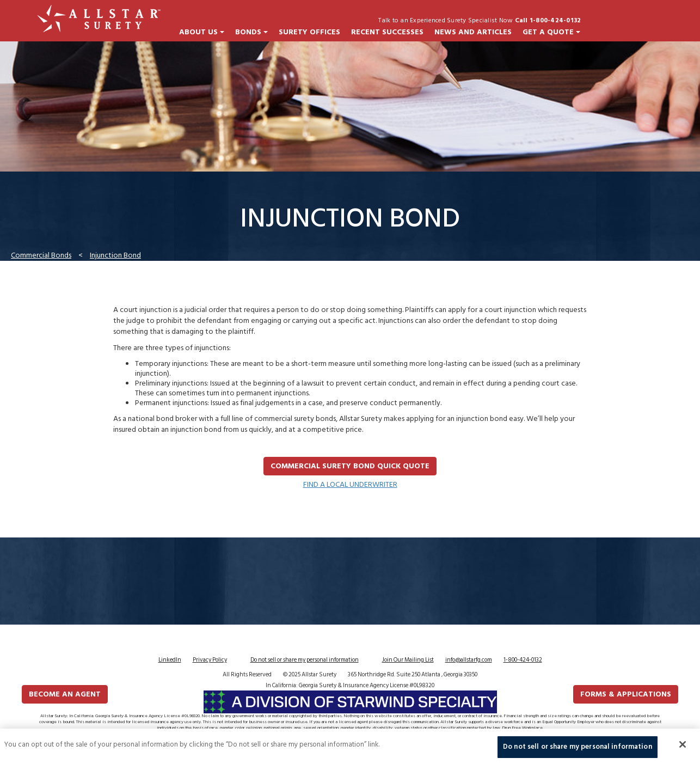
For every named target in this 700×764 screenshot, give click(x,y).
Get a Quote (551, 32)
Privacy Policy (210, 660)
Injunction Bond (115, 255)
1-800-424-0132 (523, 660)
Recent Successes (387, 32)
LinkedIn (170, 660)
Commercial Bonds (41, 255)
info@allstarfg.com (469, 660)
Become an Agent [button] (65, 694)
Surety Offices (309, 32)
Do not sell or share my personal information (305, 660)
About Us (202, 32)
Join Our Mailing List (408, 660)
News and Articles (473, 32)
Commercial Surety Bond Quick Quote (350, 466)
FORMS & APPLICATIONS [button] (626, 694)
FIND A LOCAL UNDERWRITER (350, 484)
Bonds (251, 32)
